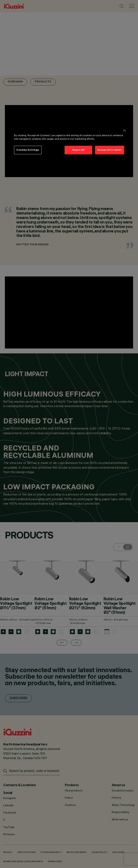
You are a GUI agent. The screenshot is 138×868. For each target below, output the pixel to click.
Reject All (78, 150)
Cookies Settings (28, 150)
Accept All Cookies (109, 150)
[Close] (125, 130)
